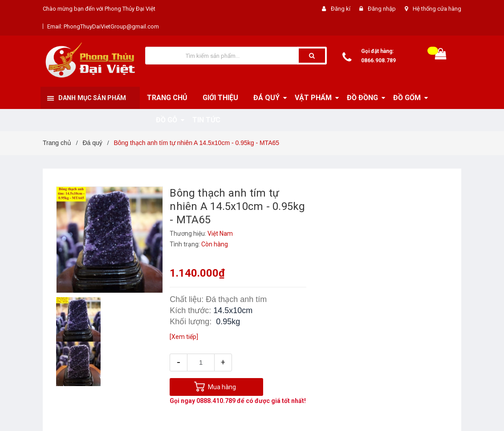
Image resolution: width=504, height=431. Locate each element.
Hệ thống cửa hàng (437, 9)
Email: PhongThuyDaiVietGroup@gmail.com (103, 26)
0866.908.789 (378, 60)
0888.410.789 (216, 401)
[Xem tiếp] (184, 337)
